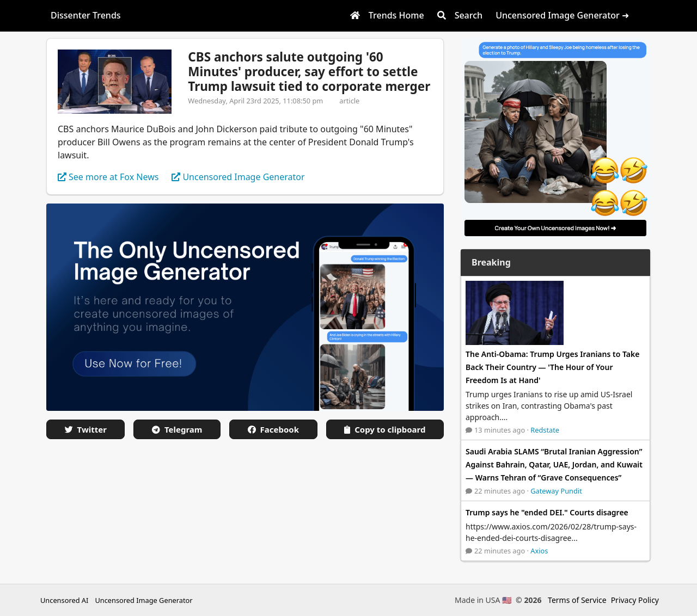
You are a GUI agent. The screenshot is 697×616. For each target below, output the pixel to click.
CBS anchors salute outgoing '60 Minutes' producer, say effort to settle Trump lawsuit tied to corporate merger (309, 72)
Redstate (545, 430)
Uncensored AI (64, 600)
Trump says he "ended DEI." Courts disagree (547, 512)
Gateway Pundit (556, 491)
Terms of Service (577, 600)
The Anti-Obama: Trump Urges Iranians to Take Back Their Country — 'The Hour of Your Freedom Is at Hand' (552, 367)
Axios (539, 551)
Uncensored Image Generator (143, 600)
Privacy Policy (635, 600)
